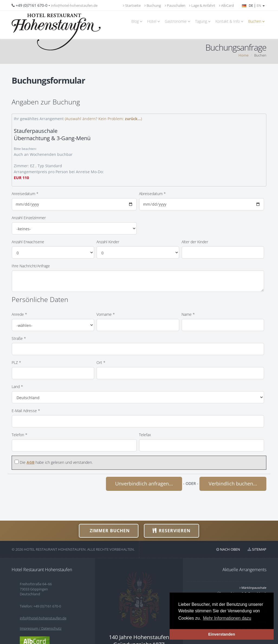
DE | (253, 5)
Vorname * (106, 314)
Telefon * (20, 435)
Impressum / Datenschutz (41, 628)
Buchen (257, 21)
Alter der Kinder (195, 242)
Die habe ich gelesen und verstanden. (56, 462)
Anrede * (19, 314)
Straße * (19, 338)
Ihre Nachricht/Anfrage (31, 266)
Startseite (132, 5)
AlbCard (226, 5)
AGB (30, 462)
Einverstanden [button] (222, 634)
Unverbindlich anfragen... (144, 484)
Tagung (204, 21)
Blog (138, 21)
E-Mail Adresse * (26, 411)
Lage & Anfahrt (202, 5)
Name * (188, 314)
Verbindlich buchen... (233, 484)
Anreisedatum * (25, 194)
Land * (17, 387)
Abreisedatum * (152, 194)
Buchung (153, 5)
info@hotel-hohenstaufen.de (74, 5)
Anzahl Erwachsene (28, 242)
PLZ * (16, 362)
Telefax (145, 435)
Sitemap (259, 549)
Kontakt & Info (230, 21)
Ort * (101, 362)
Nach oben (230, 549)
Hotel (154, 21)
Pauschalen (175, 5)
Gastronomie (178, 21)
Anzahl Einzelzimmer (29, 218)
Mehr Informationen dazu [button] (227, 618)
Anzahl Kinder (108, 242)
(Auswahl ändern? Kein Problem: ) (103, 119)
